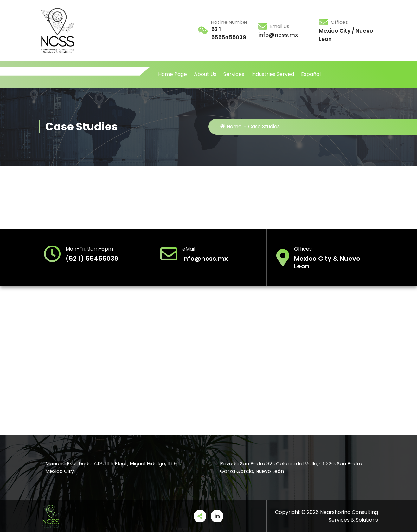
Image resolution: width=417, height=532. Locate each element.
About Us (205, 74)
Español (311, 74)
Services (234, 74)
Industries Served (273, 74)
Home (231, 126)
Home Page (173, 74)
